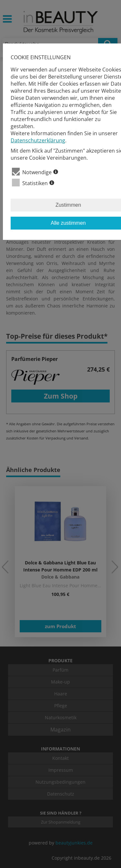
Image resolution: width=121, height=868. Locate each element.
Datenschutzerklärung (38, 140)
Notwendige (35, 172)
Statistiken (33, 183)
